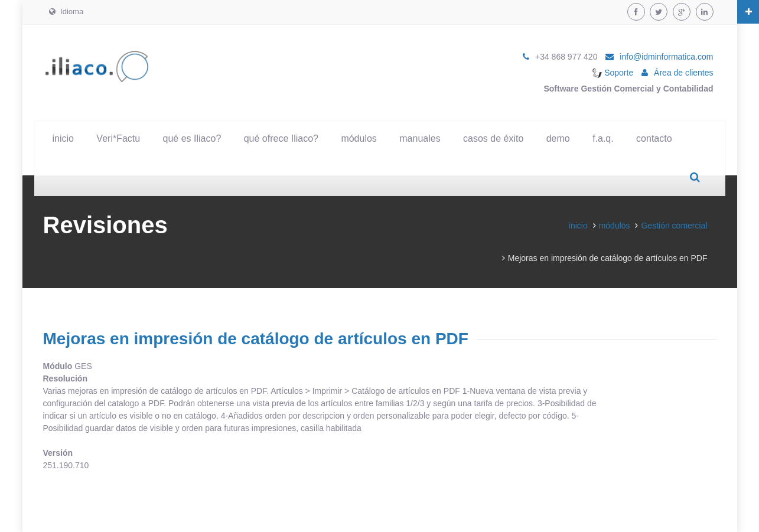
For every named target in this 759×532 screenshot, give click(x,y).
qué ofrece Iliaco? (281, 138)
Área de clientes (683, 73)
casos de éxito (493, 138)
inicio (63, 138)
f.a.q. (603, 138)
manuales (420, 138)
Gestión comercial (674, 226)
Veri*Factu (118, 138)
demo (558, 138)
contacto (654, 138)
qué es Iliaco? (192, 138)
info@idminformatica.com (666, 57)
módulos (359, 138)
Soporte (613, 73)
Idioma (66, 12)
